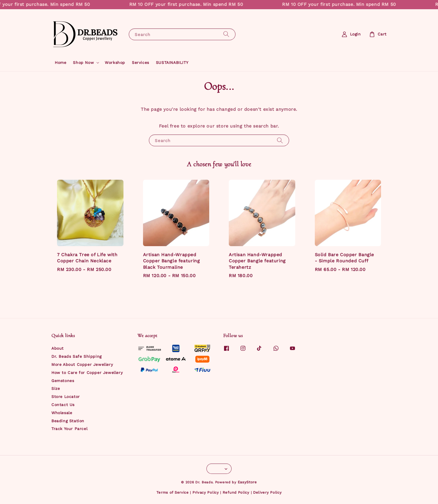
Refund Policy (236, 492)
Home (60, 63)
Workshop (115, 63)
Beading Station (68, 421)
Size (56, 388)
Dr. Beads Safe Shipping (77, 356)
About (58, 348)
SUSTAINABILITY (172, 63)
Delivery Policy (267, 492)
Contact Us (63, 405)
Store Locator (66, 397)
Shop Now (83, 63)
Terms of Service (173, 492)
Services (141, 63)
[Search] (226, 34)
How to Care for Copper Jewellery (87, 373)
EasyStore (247, 482)
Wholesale (62, 413)
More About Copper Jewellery (82, 364)
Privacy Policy (206, 492)
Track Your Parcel (69, 429)
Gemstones (63, 381)
